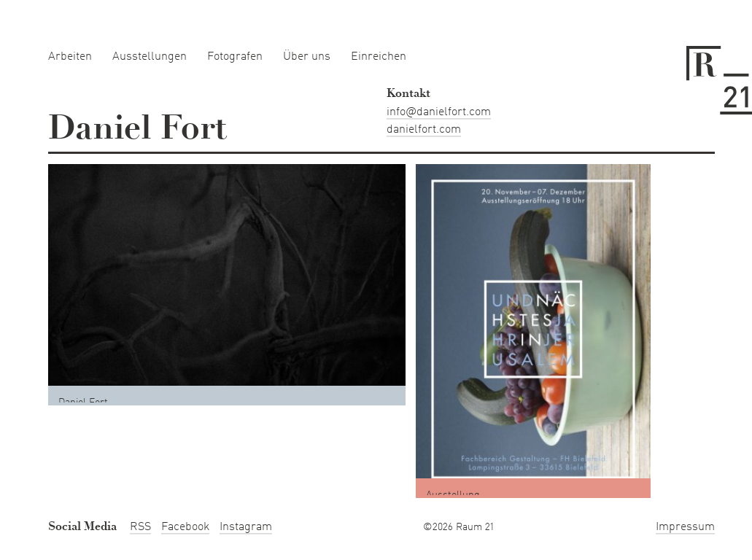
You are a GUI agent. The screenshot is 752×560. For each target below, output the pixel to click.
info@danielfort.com (439, 112)
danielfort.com (424, 130)
